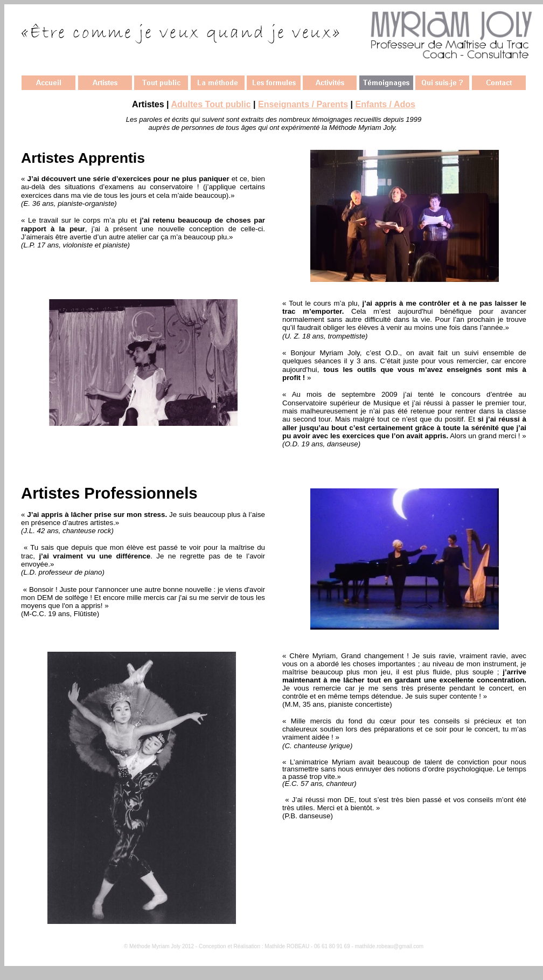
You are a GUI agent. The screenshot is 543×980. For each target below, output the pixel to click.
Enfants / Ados (385, 104)
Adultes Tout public (211, 104)
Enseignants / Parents (303, 104)
